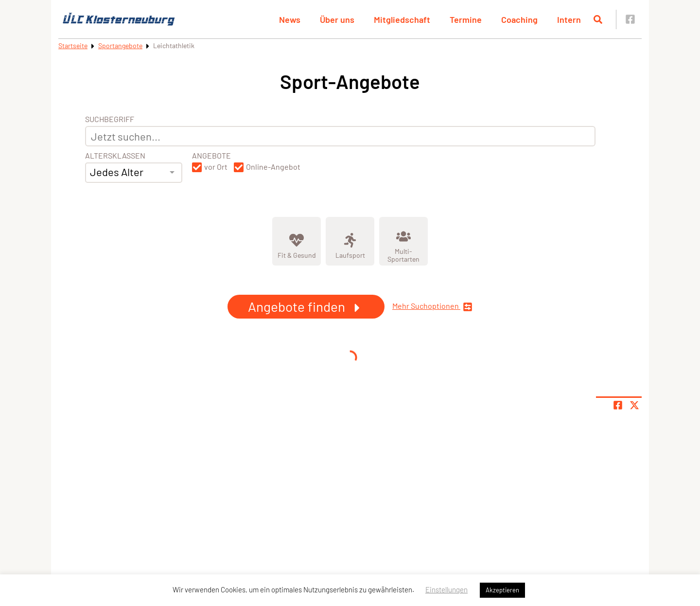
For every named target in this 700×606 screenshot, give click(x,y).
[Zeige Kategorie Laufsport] (350, 241)
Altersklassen (115, 156)
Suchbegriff (110, 119)
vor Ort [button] (216, 167)
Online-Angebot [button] (273, 167)
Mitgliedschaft (402, 19)
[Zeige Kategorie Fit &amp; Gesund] (297, 241)
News (290, 19)
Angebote (211, 156)
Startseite (73, 45)
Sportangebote (120, 45)
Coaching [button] (519, 19)
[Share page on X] (634, 405)
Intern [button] (569, 19)
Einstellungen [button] (446, 589)
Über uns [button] (337, 19)
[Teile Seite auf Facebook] (618, 405)
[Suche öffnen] (598, 19)
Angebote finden (306, 306)
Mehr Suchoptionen (432, 307)
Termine (466, 19)
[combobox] (134, 173)
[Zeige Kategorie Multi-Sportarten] (403, 241)
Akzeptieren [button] (502, 590)
